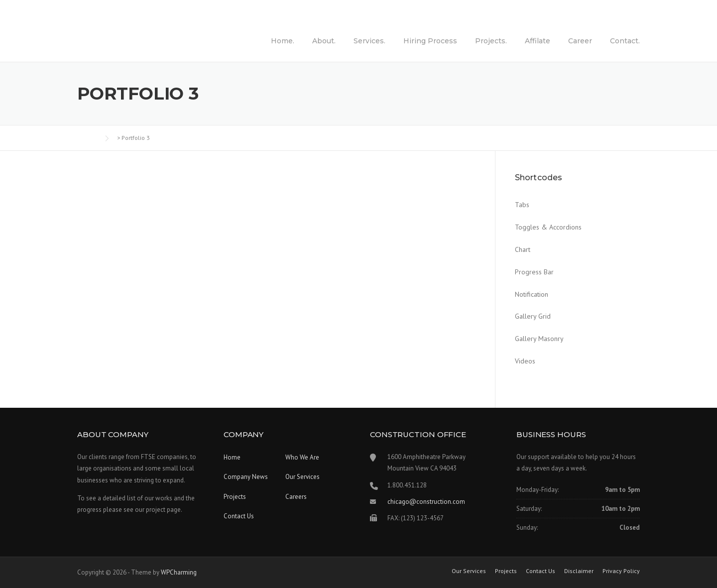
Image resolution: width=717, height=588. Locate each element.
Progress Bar (534, 272)
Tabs (522, 205)
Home (232, 457)
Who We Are (302, 457)
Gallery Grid (533, 316)
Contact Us (239, 516)
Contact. (625, 41)
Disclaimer (579, 571)
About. (324, 41)
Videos (525, 361)
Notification (532, 294)
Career (580, 41)
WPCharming (179, 572)
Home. (283, 41)
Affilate (538, 41)
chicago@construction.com (426, 502)
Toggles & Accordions (548, 227)
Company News (246, 477)
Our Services (302, 477)
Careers (296, 497)
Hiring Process (430, 41)
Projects (235, 497)
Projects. (491, 41)
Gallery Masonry (539, 339)
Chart (523, 249)
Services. (369, 41)
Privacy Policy (621, 571)
